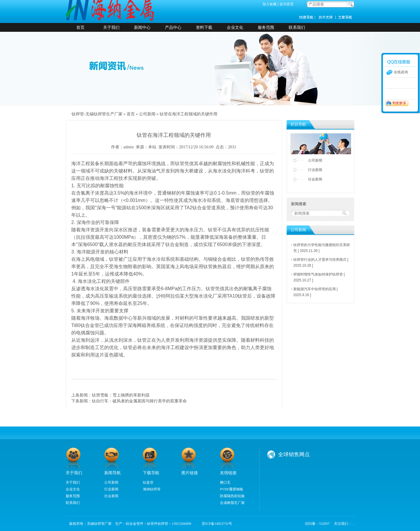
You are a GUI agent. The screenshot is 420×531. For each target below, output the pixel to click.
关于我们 (111, 27)
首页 (80, 27)
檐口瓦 (225, 482)
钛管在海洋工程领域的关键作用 (188, 114)
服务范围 (266, 27)
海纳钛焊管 (152, 489)
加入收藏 (269, 4)
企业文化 (235, 27)
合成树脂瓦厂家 (232, 503)
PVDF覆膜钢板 (232, 489)
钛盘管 (148, 482)
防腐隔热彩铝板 (232, 496)
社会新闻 (315, 179)
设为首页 (287, 4)
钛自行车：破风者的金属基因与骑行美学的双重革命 (139, 401)
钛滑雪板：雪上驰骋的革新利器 (121, 395)
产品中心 (173, 27)
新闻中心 (142, 27)
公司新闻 (147, 114)
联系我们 (297, 27)
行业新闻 (315, 170)
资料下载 (204, 27)
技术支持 (328, 17)
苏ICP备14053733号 (215, 524)
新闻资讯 (345, 17)
